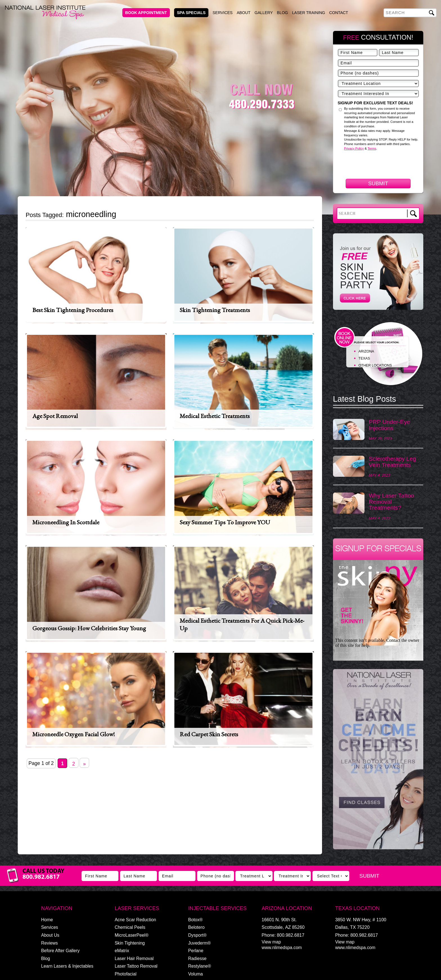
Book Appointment (146, 13)
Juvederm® (199, 943)
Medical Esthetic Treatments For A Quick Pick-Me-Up (242, 624)
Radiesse (197, 958)
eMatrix (122, 951)
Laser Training (308, 13)
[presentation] (381, 195)
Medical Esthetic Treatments (215, 416)
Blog (283, 13)
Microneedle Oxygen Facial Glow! (74, 734)
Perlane (196, 951)
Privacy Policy (354, 148)
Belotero (196, 927)
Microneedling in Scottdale (66, 522)
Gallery (264, 13)
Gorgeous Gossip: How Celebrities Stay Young (89, 628)
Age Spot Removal (55, 416)
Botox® (195, 920)
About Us (50, 935)
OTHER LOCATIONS (375, 365)
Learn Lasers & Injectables (67, 966)
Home (47, 920)
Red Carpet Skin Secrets (209, 734)
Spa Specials (191, 13)
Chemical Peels (130, 927)
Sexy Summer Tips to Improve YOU (225, 522)
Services (223, 13)
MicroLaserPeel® (132, 935)
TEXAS (364, 358)
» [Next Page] (84, 764)
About (244, 13)
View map (271, 942)
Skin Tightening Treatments (215, 310)
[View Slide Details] (378, 759)
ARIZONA (366, 351)
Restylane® (200, 966)
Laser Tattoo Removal (136, 966)
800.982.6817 (291, 935)
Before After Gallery (60, 951)
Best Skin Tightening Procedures (73, 310)
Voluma (195, 974)
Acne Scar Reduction (135, 920)
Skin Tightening (130, 943)
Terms (372, 148)
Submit (378, 183)
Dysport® (197, 935)
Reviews (49, 943)
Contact (339, 13)
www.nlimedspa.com (282, 948)
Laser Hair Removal (134, 958)
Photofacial (126, 974)
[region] (378, 762)
